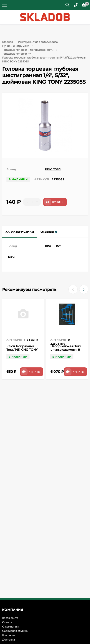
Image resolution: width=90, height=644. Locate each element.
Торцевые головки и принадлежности (28, 50)
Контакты (9, 635)
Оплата (7, 622)
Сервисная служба (15, 631)
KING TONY (53, 169)
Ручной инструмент (16, 46)
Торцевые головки (15, 54)
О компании (10, 627)
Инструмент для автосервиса (38, 42)
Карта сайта (10, 618)
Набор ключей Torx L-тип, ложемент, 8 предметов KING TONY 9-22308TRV (66, 351)
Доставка (9, 640)
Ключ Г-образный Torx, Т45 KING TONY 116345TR (22, 350)
